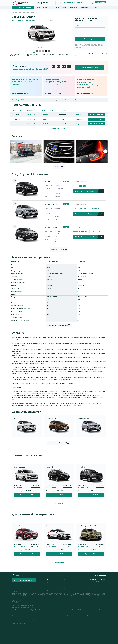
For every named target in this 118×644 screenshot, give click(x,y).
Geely (31, 12)
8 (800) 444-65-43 (100, 2)
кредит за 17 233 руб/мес (89, 237)
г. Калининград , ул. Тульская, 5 (73, 2)
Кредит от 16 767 (27, 554)
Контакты (94, 8)
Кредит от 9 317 (91, 554)
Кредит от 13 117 (27, 495)
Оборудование (84, 8)
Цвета (77, 100)
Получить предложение (90, 68)
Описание (68, 100)
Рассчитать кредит (97, 114)
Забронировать (81, 114)
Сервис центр (73, 8)
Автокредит (49, 576)
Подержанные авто (42, 8)
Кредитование (55, 8)
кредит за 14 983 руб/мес (89, 214)
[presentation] (13, 151)
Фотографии (44, 100)
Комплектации (32, 100)
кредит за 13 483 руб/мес (89, 191)
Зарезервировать (96, 186)
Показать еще (59, 503)
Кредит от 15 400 (59, 554)
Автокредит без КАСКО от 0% (24, 580)
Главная (14, 12)
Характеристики (57, 100)
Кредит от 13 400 (91, 495)
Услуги (64, 8)
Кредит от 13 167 (59, 495)
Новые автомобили (23, 12)
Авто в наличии (87, 100)
